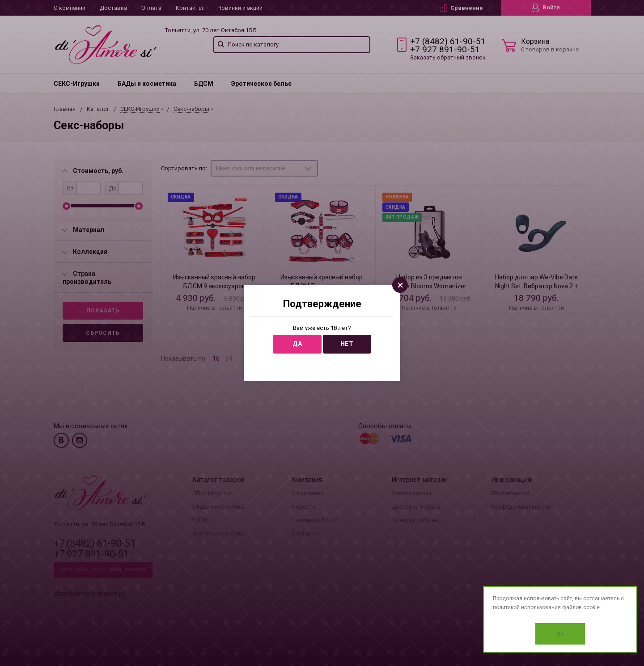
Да (297, 344)
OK (560, 634)
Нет (347, 344)
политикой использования (527, 607)
